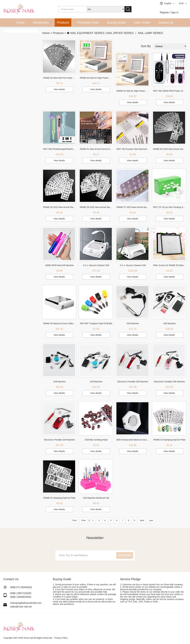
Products (63, 22)
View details (59, 89)
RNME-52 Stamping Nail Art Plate (59, 498)
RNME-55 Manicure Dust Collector (60, 323)
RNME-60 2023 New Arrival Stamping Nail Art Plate (170, 149)
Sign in (175, 12)
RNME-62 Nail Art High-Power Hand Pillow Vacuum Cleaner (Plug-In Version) (133, 91)
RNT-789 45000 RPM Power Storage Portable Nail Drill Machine (170, 91)
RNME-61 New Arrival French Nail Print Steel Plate (96, 149)
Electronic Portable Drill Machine (133, 382)
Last (151, 520)
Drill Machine (133, 323)
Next (142, 520)
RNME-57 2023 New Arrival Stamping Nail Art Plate (133, 207)
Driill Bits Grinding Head (96, 440)
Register (164, 12)
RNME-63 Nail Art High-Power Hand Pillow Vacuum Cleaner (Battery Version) (96, 78)
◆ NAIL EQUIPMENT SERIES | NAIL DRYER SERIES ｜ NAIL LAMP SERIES (115, 33)
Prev (83, 520)
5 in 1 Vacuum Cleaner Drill (133, 265)
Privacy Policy (61, 638)
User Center (142, 22)
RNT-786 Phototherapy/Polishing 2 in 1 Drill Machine (60, 149)
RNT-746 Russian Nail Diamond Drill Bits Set (133, 149)
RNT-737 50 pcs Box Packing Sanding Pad (170, 207)
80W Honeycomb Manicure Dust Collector (133, 440)
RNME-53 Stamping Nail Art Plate (169, 440)
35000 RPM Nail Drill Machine (59, 265)
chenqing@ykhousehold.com (26, 603)
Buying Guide (116, 22)
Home (20, 22)
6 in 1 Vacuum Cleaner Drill (96, 265)
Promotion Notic (88, 22)
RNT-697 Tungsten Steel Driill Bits (96, 323)
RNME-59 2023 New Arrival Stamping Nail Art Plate (60, 207)
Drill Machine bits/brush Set (96, 498)
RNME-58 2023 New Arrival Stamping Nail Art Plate (96, 207)
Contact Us (166, 22)
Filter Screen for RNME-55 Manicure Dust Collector (170, 265)
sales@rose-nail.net (21, 607)
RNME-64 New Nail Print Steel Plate (60, 78)
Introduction (41, 22)
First (74, 520)
